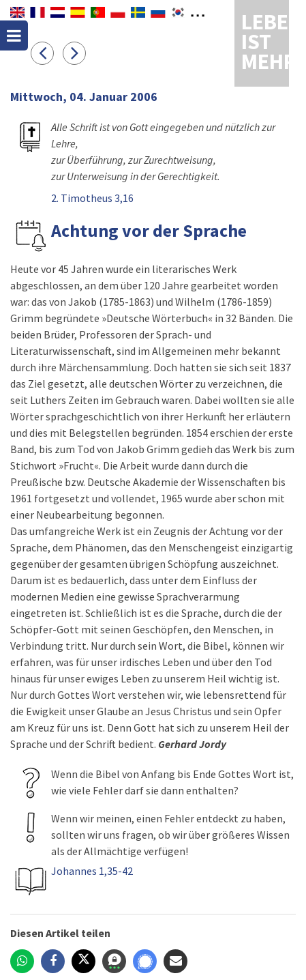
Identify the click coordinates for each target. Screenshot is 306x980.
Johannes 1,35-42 (92, 871)
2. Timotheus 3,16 (92, 198)
